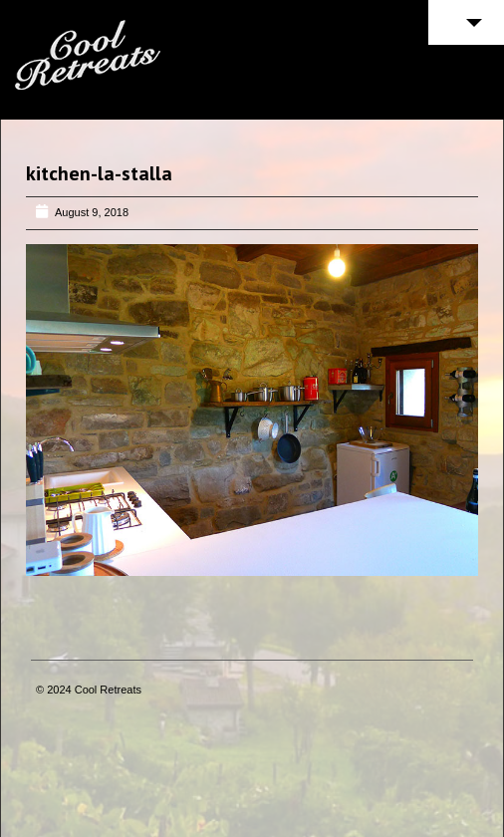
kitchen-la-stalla (99, 173)
